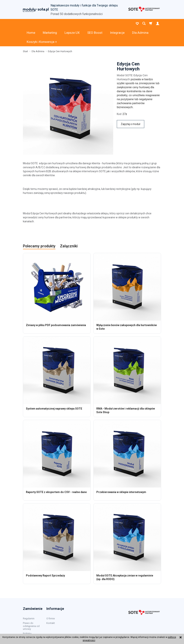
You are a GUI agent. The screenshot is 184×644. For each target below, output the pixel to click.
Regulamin (29, 600)
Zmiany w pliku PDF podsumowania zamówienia (56, 307)
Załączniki (69, 228)
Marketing (50, 24)
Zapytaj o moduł (131, 106)
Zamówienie (33, 590)
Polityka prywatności (30, 617)
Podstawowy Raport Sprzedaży (45, 557)
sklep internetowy (149, 630)
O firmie (51, 600)
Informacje (55, 590)
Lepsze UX (72, 24)
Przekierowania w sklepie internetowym (121, 474)
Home (31, 24)
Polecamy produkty (39, 228)
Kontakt (51, 605)
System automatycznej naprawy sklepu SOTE (54, 390)
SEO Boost (95, 24)
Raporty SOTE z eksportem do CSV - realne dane (56, 474)
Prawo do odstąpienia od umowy (31, 608)
